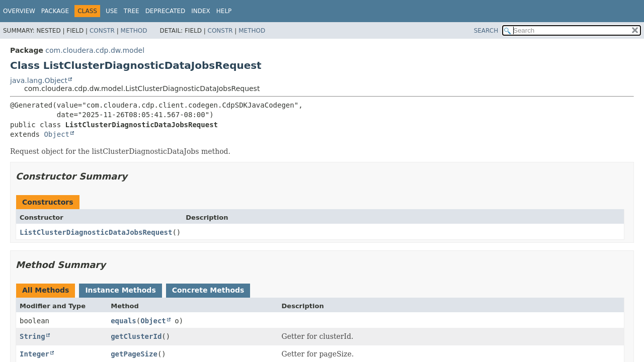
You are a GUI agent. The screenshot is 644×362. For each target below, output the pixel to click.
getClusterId (136, 336)
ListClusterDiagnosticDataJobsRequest (96, 232)
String (32, 336)
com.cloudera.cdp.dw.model (95, 50)
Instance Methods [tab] (120, 290)
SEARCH (486, 31)
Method (134, 31)
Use (112, 11)
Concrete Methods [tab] (208, 290)
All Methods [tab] (46, 290)
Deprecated (166, 11)
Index (201, 11)
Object (57, 134)
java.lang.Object (39, 80)
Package (55, 11)
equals (124, 321)
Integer (34, 354)
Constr (102, 31)
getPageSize (134, 354)
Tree (132, 11)
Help (224, 11)
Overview (19, 11)
